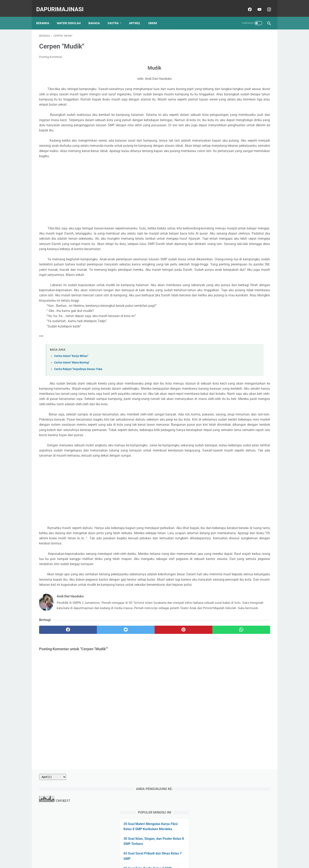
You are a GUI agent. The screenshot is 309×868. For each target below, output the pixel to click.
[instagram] (266, 5)
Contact (134, 853)
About (121, 853)
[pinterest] (136, 713)
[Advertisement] (117, 204)
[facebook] (246, 5)
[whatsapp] (175, 713)
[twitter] (97, 713)
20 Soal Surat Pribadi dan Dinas (235, 139)
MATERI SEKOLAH (72, 16)
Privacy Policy (152, 853)
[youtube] (256, 5)
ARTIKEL (138, 16)
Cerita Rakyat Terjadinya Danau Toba (78, 401)
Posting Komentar (51, 53)
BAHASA (97, 16)
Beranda (46, 16)
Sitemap (187, 853)
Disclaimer (171, 853)
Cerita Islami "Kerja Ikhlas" (71, 388)
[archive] (222, 33)
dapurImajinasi (63, 5)
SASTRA (116, 16)
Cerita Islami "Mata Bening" (72, 394)
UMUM (155, 16)
